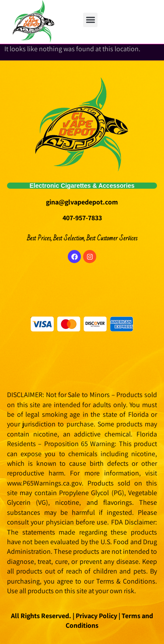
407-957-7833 (82, 218)
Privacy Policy (96, 616)
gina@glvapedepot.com (82, 202)
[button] (90, 20)
